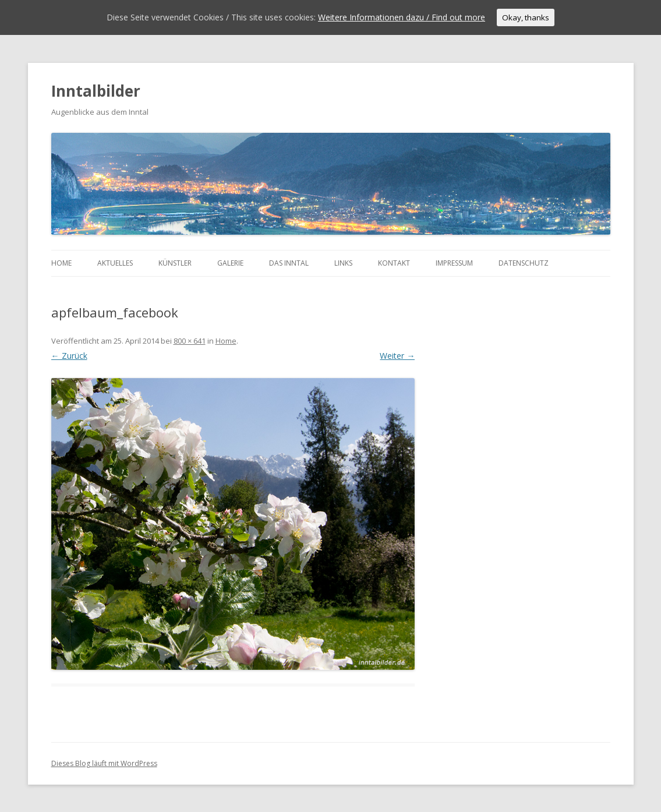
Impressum (454, 263)
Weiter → (397, 356)
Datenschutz (524, 263)
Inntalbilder (96, 91)
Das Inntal (289, 263)
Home (61, 263)
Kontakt (394, 263)
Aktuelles (115, 263)
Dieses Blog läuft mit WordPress (104, 763)
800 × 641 (190, 341)
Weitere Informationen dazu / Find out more (402, 17)
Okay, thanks (526, 17)
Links (343, 263)
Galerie (230, 263)
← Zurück (69, 356)
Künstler (175, 263)
